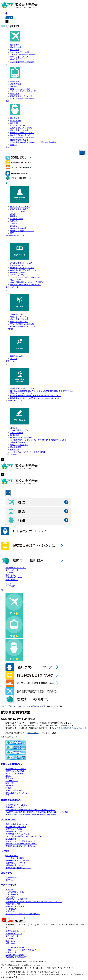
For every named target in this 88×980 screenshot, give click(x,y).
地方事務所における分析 (20, 135)
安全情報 (9, 329)
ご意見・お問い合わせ (15, 955)
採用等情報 (15, 435)
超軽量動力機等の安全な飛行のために (26, 285)
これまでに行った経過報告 (21, 128)
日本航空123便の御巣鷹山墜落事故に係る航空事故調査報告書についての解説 (42, 391)
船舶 (7, 147)
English (8, 584)
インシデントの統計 (18, 125)
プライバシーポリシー (15, 948)
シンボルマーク (16, 219)
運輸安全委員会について (16, 236)
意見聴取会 (15, 450)
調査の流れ (15, 221)
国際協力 (14, 224)
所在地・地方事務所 (18, 228)
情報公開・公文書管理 (19, 445)
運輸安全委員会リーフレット (22, 231)
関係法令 (14, 226)
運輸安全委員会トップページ (13, 706)
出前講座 (14, 428)
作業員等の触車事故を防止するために (26, 270)
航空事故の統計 (39, 706)
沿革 (12, 233)
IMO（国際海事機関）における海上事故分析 (28, 282)
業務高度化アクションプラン (22, 388)
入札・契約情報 (16, 433)
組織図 (13, 214)
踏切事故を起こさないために (22, 268)
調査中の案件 (16, 47)
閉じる (4, 590)
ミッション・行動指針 (19, 211)
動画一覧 (14, 145)
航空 (7, 64)
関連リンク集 (11, 952)
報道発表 (14, 359)
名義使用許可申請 (17, 442)
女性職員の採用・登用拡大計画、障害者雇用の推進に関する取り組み (38, 440)
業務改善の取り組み (14, 401)
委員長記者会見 (16, 356)
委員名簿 (14, 216)
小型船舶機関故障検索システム (23, 326)
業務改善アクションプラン (21, 393)
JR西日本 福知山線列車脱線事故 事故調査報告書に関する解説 (35, 396)
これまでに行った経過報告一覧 (23, 55)
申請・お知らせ (12, 454)
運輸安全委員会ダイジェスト (22, 59)
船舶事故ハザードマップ (20, 317)
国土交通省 (10, 586)
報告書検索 (15, 45)
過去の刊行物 (16, 280)
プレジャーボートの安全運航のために (26, 277)
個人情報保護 (16, 447)
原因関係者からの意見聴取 (21, 438)
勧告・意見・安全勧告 (19, 57)
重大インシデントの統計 (20, 52)
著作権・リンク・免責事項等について (21, 950)
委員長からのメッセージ (20, 207)
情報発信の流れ (16, 314)
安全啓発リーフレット (19, 275)
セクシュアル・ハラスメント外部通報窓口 (27, 452)
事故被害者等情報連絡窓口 (16, 957)
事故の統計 (15, 50)
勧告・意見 (15, 94)
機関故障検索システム (19, 140)
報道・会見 (10, 361)
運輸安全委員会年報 (18, 273)
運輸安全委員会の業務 (19, 209)
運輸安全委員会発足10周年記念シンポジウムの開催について (35, 398)
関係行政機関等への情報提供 (22, 62)
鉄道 (7, 101)
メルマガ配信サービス (19, 430)
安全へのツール (12, 287)
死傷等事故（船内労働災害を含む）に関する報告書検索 (33, 142)
